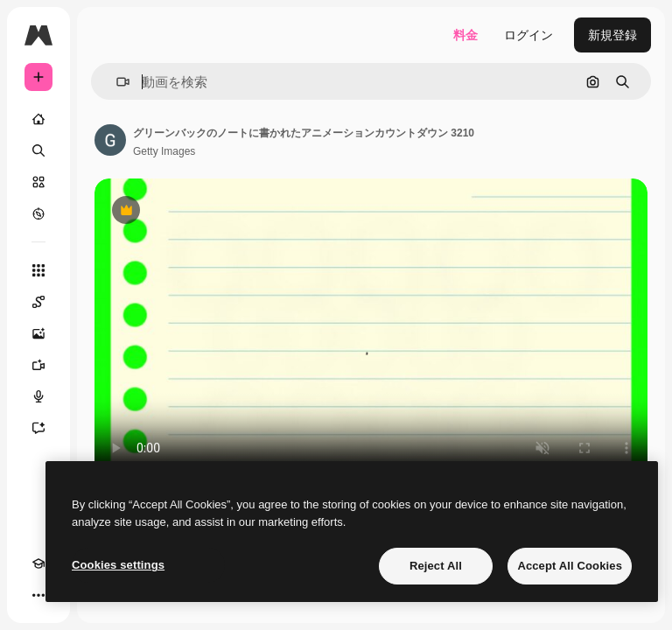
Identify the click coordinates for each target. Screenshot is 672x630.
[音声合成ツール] (38, 396)
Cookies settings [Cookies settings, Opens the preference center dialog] (118, 565)
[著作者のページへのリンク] (110, 140)
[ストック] (38, 182)
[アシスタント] (38, 428)
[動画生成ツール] (38, 365)
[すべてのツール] (38, 270)
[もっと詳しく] (38, 213)
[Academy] (38, 563)
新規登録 (612, 35)
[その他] (38, 595)
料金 (465, 35)
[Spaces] (38, 302)
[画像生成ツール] (38, 333)
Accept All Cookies (570, 566)
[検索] (38, 150)
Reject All (436, 566)
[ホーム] (38, 119)
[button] (116, 82)
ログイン (528, 35)
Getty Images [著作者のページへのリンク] (164, 151)
